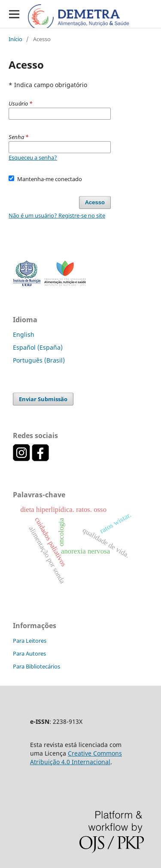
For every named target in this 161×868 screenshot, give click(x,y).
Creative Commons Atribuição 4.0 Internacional (76, 758)
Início (15, 39)
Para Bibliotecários (36, 666)
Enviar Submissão (43, 399)
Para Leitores (30, 641)
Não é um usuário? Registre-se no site (57, 215)
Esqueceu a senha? (33, 157)
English (24, 334)
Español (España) (38, 347)
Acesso (95, 202)
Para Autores (29, 653)
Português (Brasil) (39, 360)
